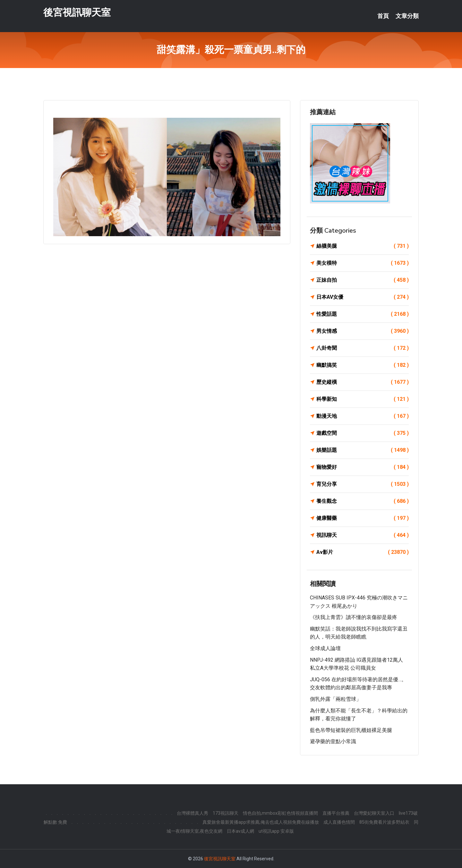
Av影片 (363, 552)
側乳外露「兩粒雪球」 (336, 699)
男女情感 (363, 331)
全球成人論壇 (325, 648)
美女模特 (363, 263)
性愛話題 (363, 314)
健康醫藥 (363, 518)
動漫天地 (363, 416)
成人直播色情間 (339, 822)
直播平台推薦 (336, 813)
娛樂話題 (363, 450)
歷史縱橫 (363, 382)
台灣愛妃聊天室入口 (374, 813)
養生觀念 (363, 501)
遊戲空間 (363, 433)
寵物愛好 (363, 467)
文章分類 (407, 16)
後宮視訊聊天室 (77, 12)
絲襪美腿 (363, 246)
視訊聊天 (363, 535)
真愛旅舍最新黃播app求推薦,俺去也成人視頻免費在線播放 (261, 822)
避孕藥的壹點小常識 (333, 741)
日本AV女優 (363, 297)
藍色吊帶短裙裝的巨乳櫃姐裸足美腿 (351, 730)
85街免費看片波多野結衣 (384, 822)
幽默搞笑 (363, 365)
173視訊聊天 (226, 813)
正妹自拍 (363, 280)
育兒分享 (363, 484)
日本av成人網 (240, 831)
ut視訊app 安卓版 (276, 831)
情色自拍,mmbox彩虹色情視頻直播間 (280, 813)
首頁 (383, 16)
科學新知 (363, 399)
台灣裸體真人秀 (193, 813)
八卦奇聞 (363, 348)
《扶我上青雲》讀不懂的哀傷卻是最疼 (354, 617)
